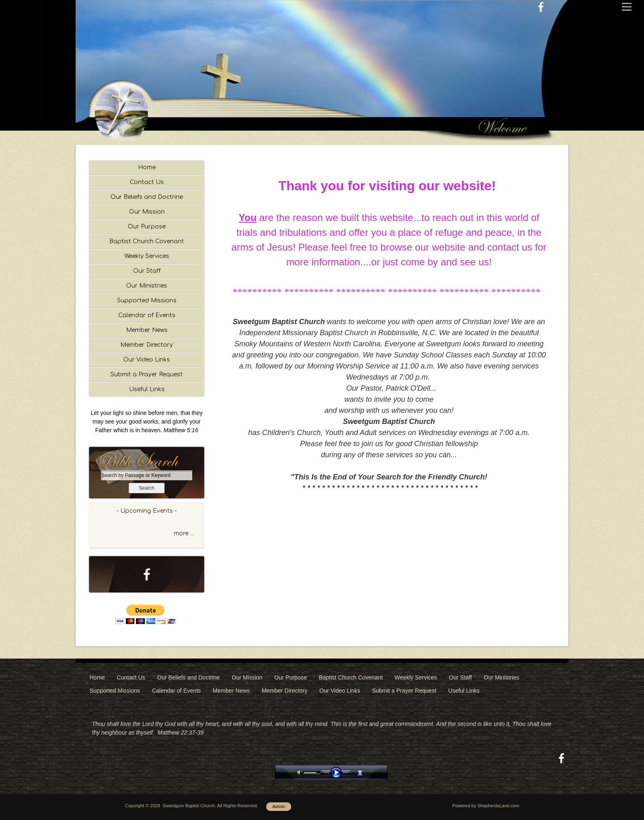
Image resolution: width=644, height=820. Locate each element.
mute (300, 773)
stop (367, 773)
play (338, 773)
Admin (279, 806)
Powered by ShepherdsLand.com (486, 806)
